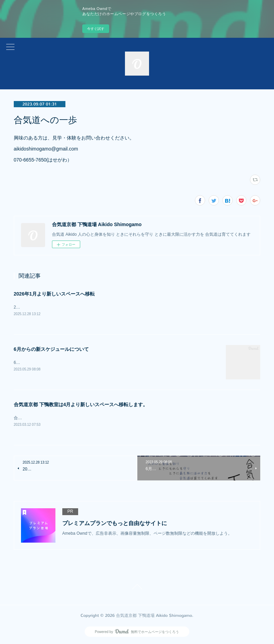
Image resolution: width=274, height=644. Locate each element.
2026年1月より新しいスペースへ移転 (54, 294)
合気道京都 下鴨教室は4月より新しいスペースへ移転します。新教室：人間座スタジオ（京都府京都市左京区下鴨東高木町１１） (133, 418)
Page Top (137, 589)
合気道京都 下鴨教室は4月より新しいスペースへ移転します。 (81, 405)
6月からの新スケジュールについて (51, 349)
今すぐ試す (96, 29)
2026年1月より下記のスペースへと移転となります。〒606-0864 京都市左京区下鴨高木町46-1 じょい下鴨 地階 (123, 307)
